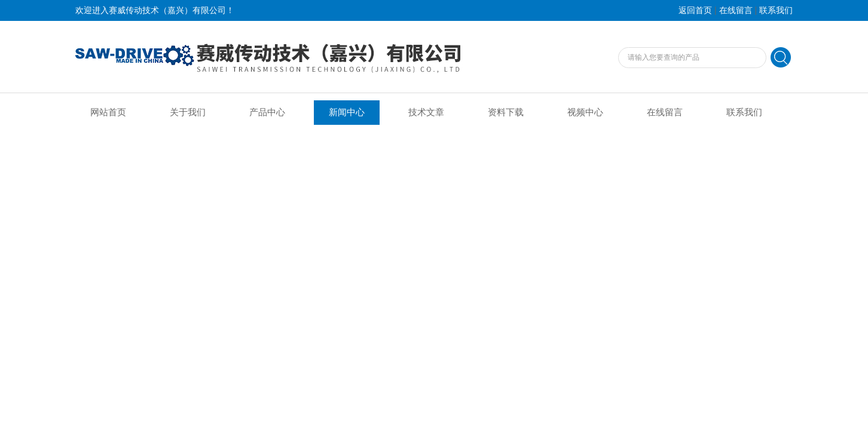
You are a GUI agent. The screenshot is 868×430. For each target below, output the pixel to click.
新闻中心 (347, 112)
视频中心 (585, 112)
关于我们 (188, 112)
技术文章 (426, 112)
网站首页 (108, 112)
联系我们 (776, 10)
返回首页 (695, 10)
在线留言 (736, 10)
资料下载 (506, 112)
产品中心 (267, 112)
